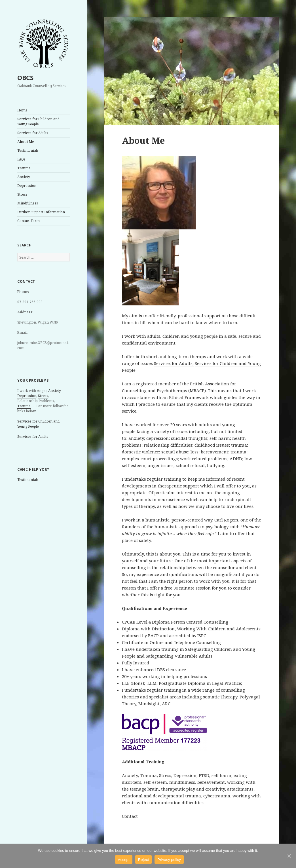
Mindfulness (28, 203)
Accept (124, 860)
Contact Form (28, 221)
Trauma (24, 168)
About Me (26, 142)
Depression (27, 186)
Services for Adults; (174, 363)
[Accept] (289, 856)
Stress (22, 194)
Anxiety (24, 177)
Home (22, 110)
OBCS (25, 77)
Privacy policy (169, 860)
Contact (130, 816)
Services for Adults (33, 133)
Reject (143, 860)
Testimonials (28, 150)
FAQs (21, 159)
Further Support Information (41, 212)
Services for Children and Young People (38, 122)
